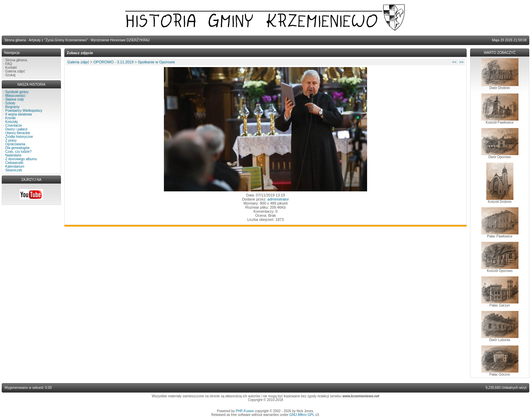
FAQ (9, 64)
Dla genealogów (18, 148)
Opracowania (15, 144)
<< (454, 62)
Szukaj (10, 75)
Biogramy (13, 107)
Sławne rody (15, 99)
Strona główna (16, 60)
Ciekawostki (14, 163)
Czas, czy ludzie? (19, 152)
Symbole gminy (17, 92)
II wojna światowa (19, 114)
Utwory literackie (18, 133)
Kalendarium (15, 166)
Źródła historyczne (19, 137)
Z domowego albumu (21, 159)
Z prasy (11, 140)
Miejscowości (15, 96)
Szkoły (10, 103)
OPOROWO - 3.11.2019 (114, 62)
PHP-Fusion (245, 411)
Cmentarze (14, 125)
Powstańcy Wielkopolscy (24, 111)
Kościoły (12, 122)
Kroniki (11, 118)
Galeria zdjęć (15, 71)
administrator (278, 199)
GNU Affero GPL (302, 415)
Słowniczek (14, 170)
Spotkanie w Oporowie (156, 62)
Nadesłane (14, 155)
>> (461, 62)
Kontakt (11, 68)
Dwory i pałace (17, 129)
